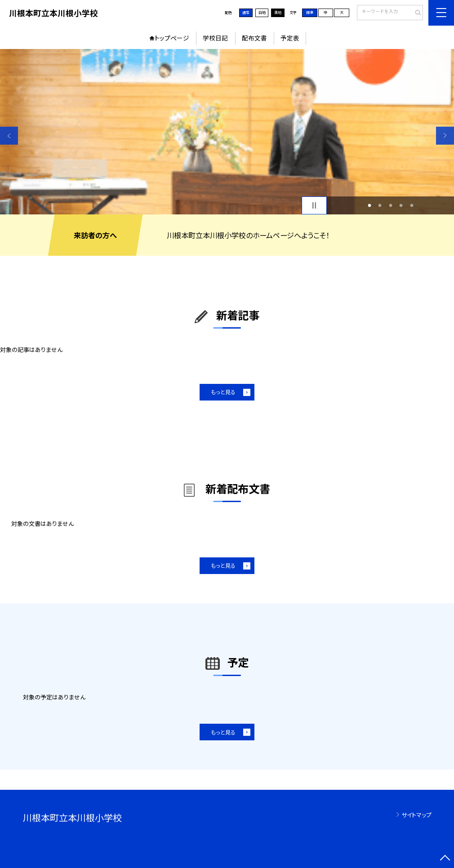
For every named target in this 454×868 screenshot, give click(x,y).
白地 (262, 12)
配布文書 (254, 38)
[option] (227, 132)
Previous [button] (9, 135)
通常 (246, 12)
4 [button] (401, 205)
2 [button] (380, 205)
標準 (310, 12)
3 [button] (390, 205)
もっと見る (223, 392)
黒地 (278, 12)
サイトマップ (416, 815)
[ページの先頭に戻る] (445, 859)
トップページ (172, 38)
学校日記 (215, 38)
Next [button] (445, 135)
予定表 (290, 38)
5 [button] (412, 205)
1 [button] (369, 205)
